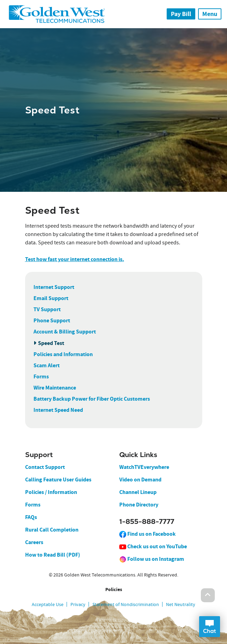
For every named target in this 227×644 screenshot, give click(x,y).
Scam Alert (47, 365)
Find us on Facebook (147, 534)
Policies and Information (63, 354)
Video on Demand (140, 480)
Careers (34, 542)
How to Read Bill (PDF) (53, 555)
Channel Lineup (138, 492)
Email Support (51, 298)
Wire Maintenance (55, 388)
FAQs (31, 517)
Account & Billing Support (65, 332)
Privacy (78, 604)
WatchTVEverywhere (144, 467)
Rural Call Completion (52, 530)
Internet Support (54, 287)
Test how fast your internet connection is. (75, 259)
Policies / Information (51, 492)
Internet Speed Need (58, 410)
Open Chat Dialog (210, 627)
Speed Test (51, 343)
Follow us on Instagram (152, 559)
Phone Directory (139, 505)
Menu (210, 14)
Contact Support (45, 467)
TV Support (47, 309)
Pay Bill (181, 14)
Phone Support (52, 320)
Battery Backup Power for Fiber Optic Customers (92, 399)
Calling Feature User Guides (58, 480)
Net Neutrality (181, 604)
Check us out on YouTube (153, 546)
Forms (41, 376)
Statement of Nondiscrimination (126, 604)
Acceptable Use (48, 604)
